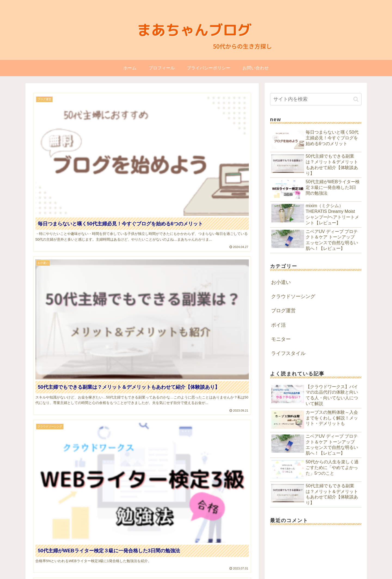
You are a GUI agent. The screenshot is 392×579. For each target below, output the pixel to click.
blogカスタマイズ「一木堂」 (351, 573)
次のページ (142, 422)
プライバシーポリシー (343, 559)
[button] (356, 99)
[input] (316, 99)
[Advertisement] (142, 366)
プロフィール (278, 559)
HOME (255, 559)
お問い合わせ (307, 559)
